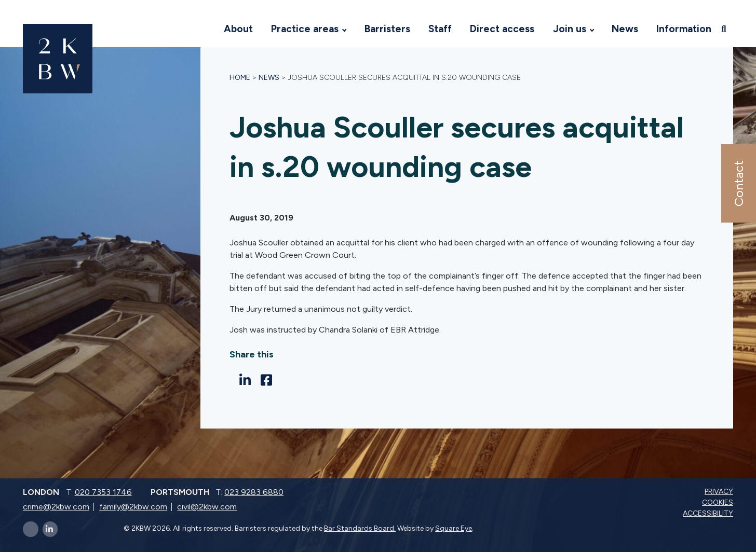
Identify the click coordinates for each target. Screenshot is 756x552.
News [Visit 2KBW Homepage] (625, 29)
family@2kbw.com (133, 507)
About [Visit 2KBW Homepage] (238, 29)
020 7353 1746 (103, 492)
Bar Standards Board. (360, 528)
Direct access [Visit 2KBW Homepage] (502, 29)
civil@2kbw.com (207, 507)
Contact (738, 183)
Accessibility (709, 513)
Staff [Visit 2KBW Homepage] (440, 29)
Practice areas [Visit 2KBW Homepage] (305, 29)
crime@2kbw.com (56, 507)
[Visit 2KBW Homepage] (205, 29)
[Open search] (725, 29)
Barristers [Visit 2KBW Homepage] (387, 29)
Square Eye (454, 528)
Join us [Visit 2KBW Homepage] (570, 29)
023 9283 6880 (254, 492)
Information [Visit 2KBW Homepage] (684, 29)
